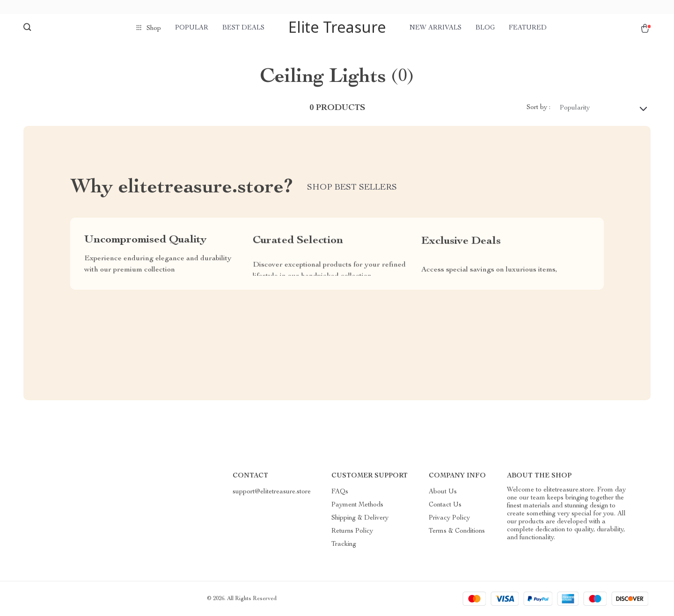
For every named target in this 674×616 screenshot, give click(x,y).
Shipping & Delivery (360, 518)
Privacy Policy (449, 518)
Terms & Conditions (457, 531)
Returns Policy (352, 531)
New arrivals (436, 28)
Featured (528, 28)
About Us (443, 492)
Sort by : (538, 108)
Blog (485, 28)
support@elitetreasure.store (272, 492)
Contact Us (445, 505)
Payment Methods (357, 505)
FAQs (340, 492)
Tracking (344, 544)
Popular (192, 28)
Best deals (243, 28)
